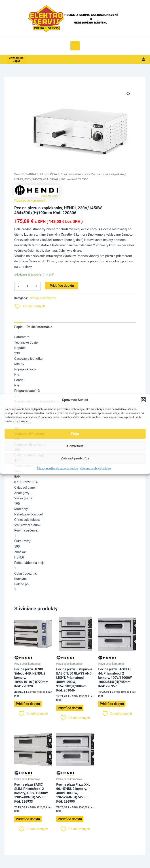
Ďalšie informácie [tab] (39, 327)
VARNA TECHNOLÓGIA (42, 174)
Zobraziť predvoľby (75, 458)
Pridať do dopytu (62, 286)
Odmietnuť (75, 446)
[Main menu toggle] (75, 46)
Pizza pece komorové (74, 174)
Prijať (75, 434)
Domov (19, 174)
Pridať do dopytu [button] (28, 704)
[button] (143, 400)
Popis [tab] (18, 327)
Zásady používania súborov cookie (57, 468)
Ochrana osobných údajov (95, 468)
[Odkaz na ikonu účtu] (144, 59)
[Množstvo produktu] (27, 286)
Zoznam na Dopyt (16, 59)
